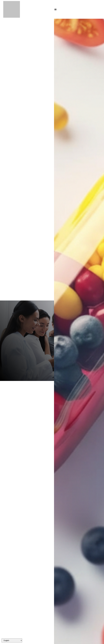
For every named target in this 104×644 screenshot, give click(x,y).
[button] (55, 9)
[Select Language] (12, 640)
